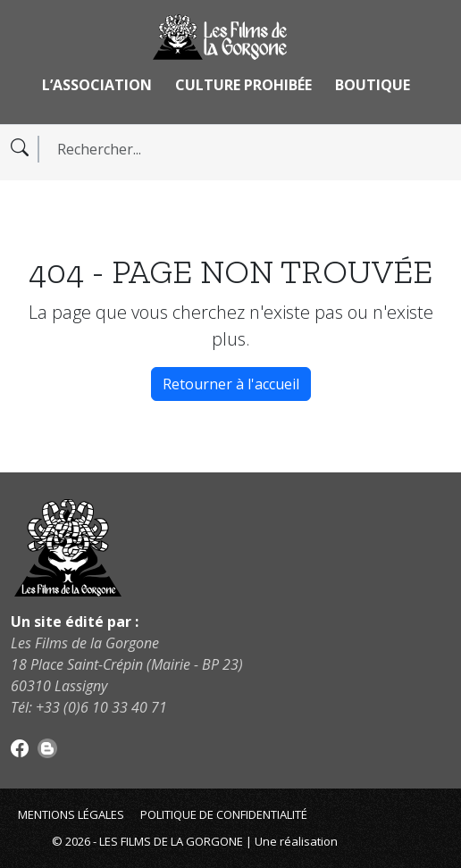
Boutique (373, 85)
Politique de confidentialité (224, 814)
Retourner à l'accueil (231, 384)
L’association (97, 85)
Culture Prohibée (243, 85)
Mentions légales (71, 814)
